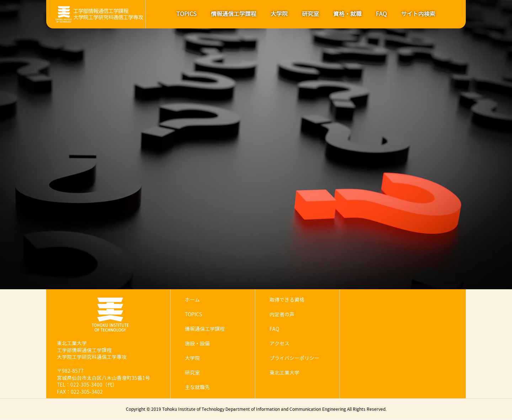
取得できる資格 (287, 300)
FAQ (381, 14)
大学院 (279, 14)
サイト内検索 (418, 14)
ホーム (192, 300)
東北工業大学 (284, 373)
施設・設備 (197, 344)
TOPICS (186, 14)
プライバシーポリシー (294, 358)
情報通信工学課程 (234, 14)
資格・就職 (347, 14)
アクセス (279, 344)
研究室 (310, 14)
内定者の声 (282, 315)
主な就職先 (197, 387)
